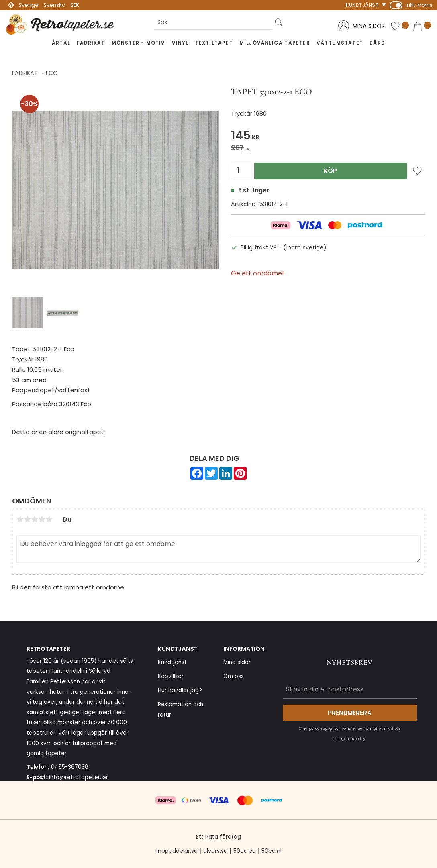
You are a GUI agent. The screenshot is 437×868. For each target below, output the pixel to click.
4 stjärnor (42, 519)
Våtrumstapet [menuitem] (340, 43)
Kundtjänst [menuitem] (362, 5)
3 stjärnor (35, 519)
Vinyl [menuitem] (180, 43)
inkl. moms (419, 5)
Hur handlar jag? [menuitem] (180, 690)
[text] (328, 137)
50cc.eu (245, 851)
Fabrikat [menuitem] (91, 43)
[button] (400, 27)
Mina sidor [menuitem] (237, 662)
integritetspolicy (349, 739)
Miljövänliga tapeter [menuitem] (275, 43)
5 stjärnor (49, 519)
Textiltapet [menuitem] (214, 43)
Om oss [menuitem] (234, 676)
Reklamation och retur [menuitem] (181, 710)
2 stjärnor (27, 519)
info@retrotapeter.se (78, 777)
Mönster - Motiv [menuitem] (139, 43)
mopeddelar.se (177, 851)
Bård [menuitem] (377, 43)
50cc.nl (272, 851)
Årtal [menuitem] (61, 43)
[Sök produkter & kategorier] (213, 22)
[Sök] (279, 22)
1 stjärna (20, 519)
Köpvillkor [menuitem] (171, 676)
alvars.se (215, 851)
